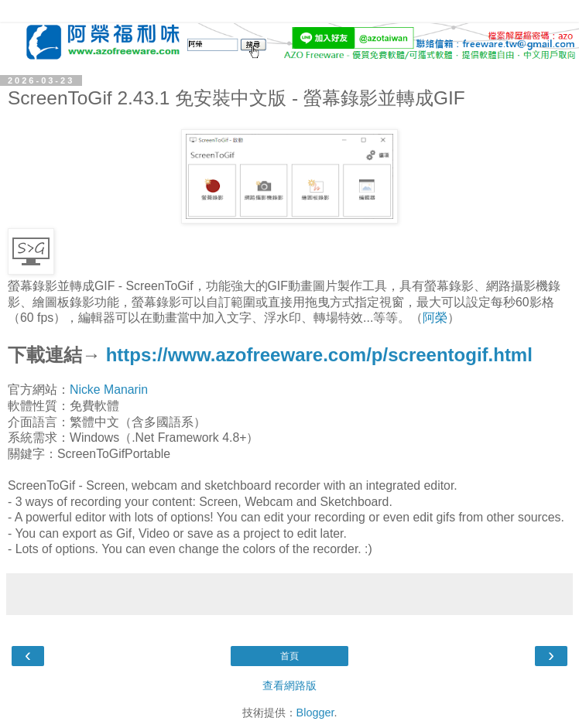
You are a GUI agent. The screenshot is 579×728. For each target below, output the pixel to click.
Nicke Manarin (109, 390)
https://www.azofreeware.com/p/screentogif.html (319, 355)
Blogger (315, 713)
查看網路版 (289, 685)
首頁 (289, 656)
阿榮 (435, 318)
